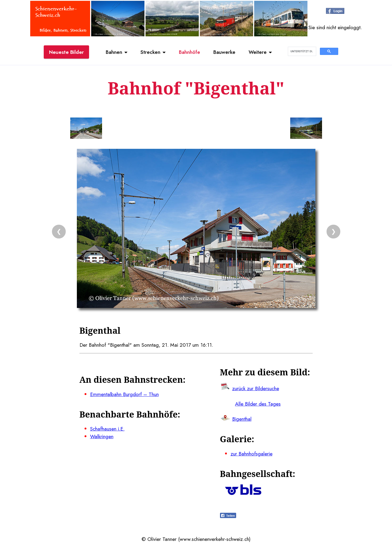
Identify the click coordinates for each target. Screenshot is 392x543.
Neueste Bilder (66, 52)
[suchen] (301, 51)
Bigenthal (242, 419)
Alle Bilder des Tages (258, 404)
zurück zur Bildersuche (256, 388)
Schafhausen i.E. (107, 429)
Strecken (150, 52)
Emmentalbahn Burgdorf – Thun (124, 394)
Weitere (258, 52)
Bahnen (114, 52)
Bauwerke (224, 52)
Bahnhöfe (190, 52)
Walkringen (102, 436)
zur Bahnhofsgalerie (252, 454)
